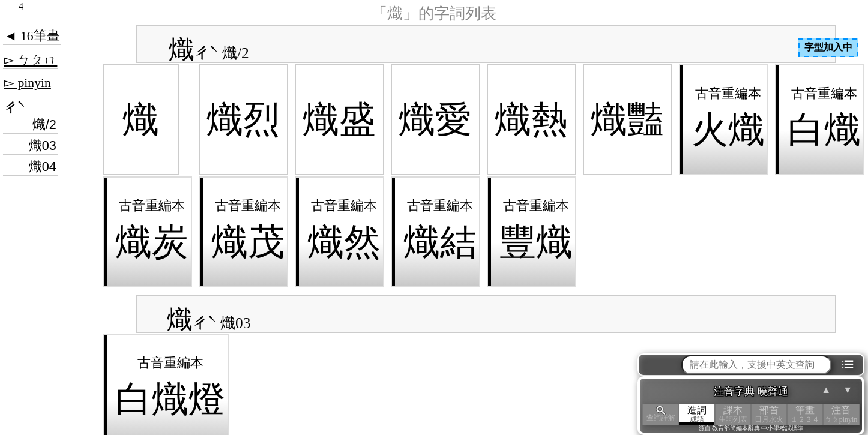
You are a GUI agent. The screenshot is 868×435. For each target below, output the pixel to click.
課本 (733, 414)
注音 (841, 414)
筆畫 (805, 414)
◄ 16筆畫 (32, 36)
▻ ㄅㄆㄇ (31, 60)
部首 (769, 414)
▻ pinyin (28, 83)
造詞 (697, 414)
